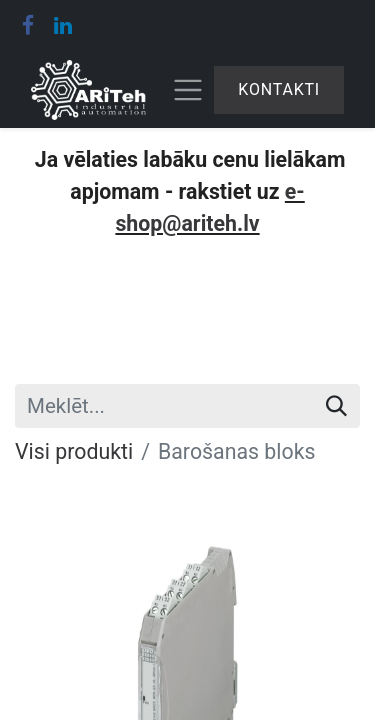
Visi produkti (74, 451)
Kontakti (279, 89)
